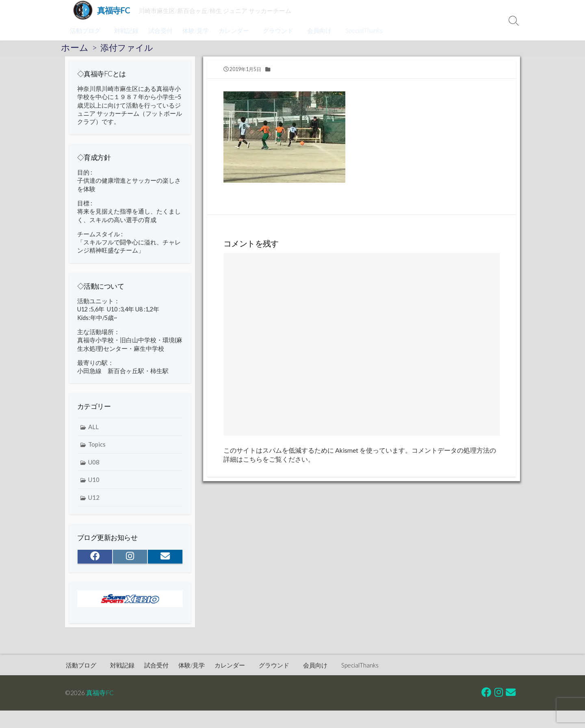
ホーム (75, 48)
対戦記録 (125, 30)
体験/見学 (194, 30)
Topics (97, 453)
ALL (93, 435)
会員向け (316, 30)
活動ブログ (85, 30)
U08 (94, 471)
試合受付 (159, 30)
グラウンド (276, 30)
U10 (94, 488)
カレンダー (233, 30)
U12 (94, 506)
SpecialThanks (359, 30)
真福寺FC (100, 693)
